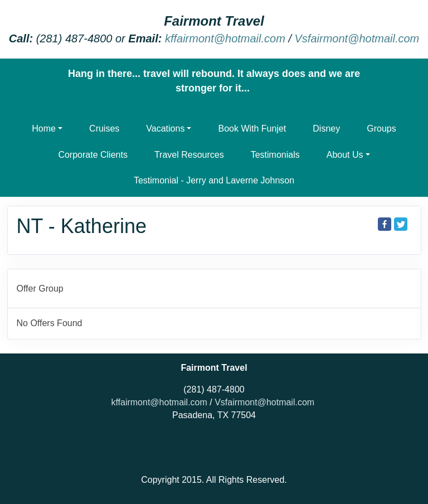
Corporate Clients (93, 155)
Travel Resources (189, 155)
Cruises (104, 129)
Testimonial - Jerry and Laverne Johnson (214, 180)
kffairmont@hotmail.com (225, 38)
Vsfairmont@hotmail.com (357, 38)
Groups (381, 129)
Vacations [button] (165, 129)
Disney (326, 129)
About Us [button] (345, 155)
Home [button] (44, 129)
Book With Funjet (252, 129)
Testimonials (275, 155)
